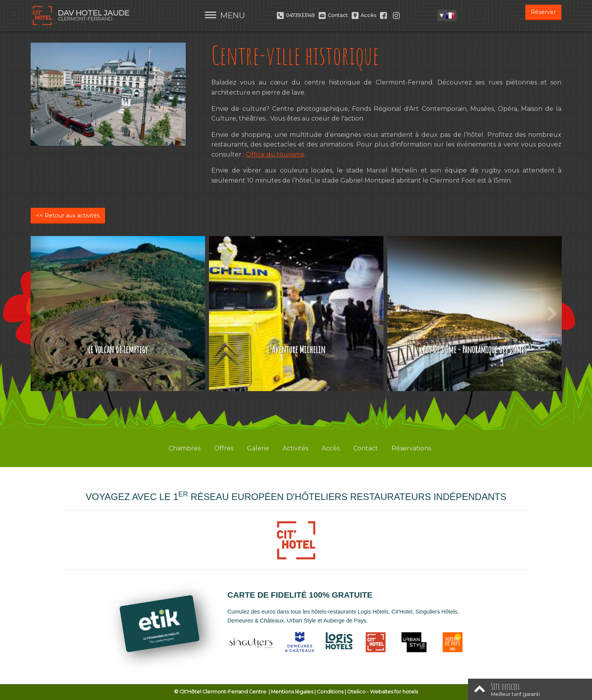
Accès (331, 448)
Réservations (411, 448)
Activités (295, 448)
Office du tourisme (275, 154)
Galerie (258, 448)
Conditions (330, 692)
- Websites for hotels (382, 692)
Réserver (543, 12)
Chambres (185, 448)
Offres (224, 448)
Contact (366, 448)
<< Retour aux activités (68, 216)
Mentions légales (292, 692)
